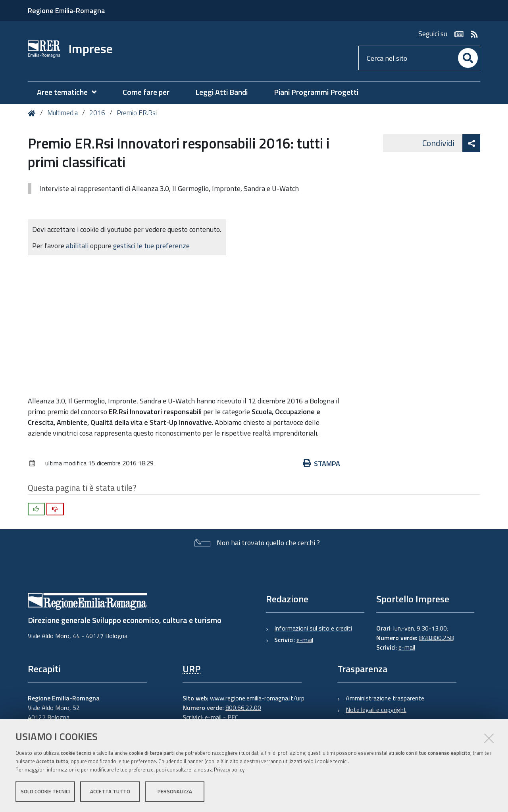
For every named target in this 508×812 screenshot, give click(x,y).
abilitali (78, 246)
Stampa (321, 464)
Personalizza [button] (175, 791)
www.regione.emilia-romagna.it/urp (257, 698)
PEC (233, 717)
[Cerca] (468, 58)
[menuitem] (71, 92)
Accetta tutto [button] (110, 791)
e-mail (305, 640)
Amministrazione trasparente (385, 698)
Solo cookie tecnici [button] (45, 791)
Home (33, 113)
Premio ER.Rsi (137, 113)
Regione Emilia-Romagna (66, 11)
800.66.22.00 (243, 708)
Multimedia (63, 113)
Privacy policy (229, 770)
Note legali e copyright (376, 710)
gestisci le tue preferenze (151, 246)
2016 (97, 113)
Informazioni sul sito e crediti (313, 628)
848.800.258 (436, 638)
